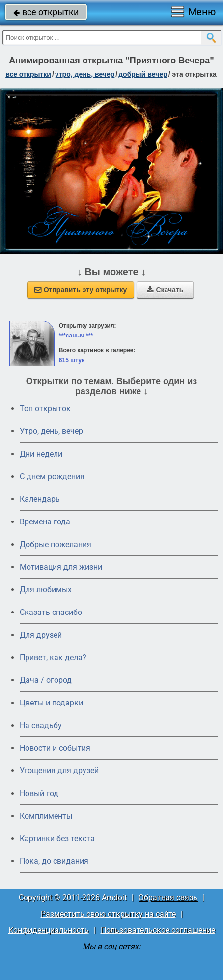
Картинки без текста (57, 839)
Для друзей (41, 635)
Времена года (45, 522)
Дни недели (41, 454)
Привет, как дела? (53, 658)
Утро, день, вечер (51, 431)
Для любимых (46, 590)
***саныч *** (76, 336)
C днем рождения (52, 476)
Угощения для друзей (59, 771)
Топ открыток (45, 409)
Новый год (39, 793)
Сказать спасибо (51, 612)
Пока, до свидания (54, 861)
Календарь (40, 499)
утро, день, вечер (85, 74)
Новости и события (55, 748)
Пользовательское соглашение (158, 930)
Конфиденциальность (49, 930)
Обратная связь (168, 898)
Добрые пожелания (56, 544)
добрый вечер (143, 74)
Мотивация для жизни (61, 567)
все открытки (46, 12)
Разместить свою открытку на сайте (108, 914)
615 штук (72, 360)
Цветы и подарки (51, 703)
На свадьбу (41, 725)
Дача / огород (46, 680)
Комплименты (46, 816)
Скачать (165, 290)
